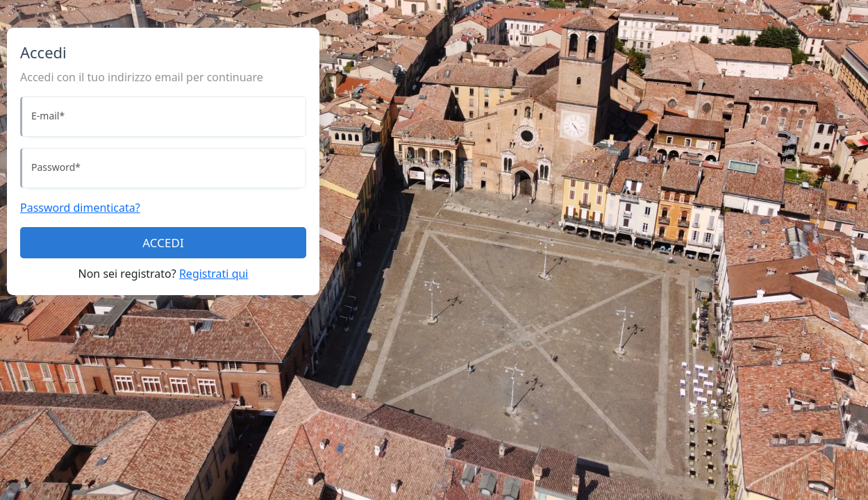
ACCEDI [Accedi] (163, 243)
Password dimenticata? (80, 208)
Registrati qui (214, 274)
